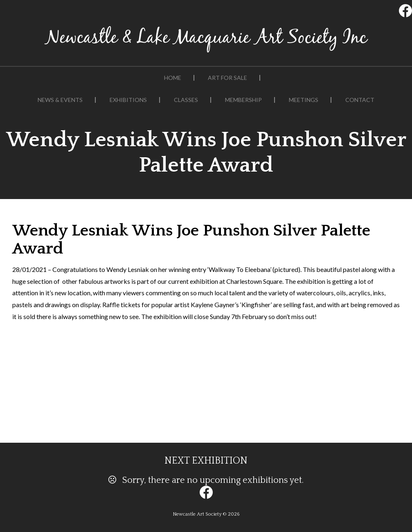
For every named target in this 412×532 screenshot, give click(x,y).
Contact (360, 100)
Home (173, 78)
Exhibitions (128, 100)
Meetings (304, 100)
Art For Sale (227, 78)
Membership (243, 100)
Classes (186, 100)
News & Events (60, 100)
